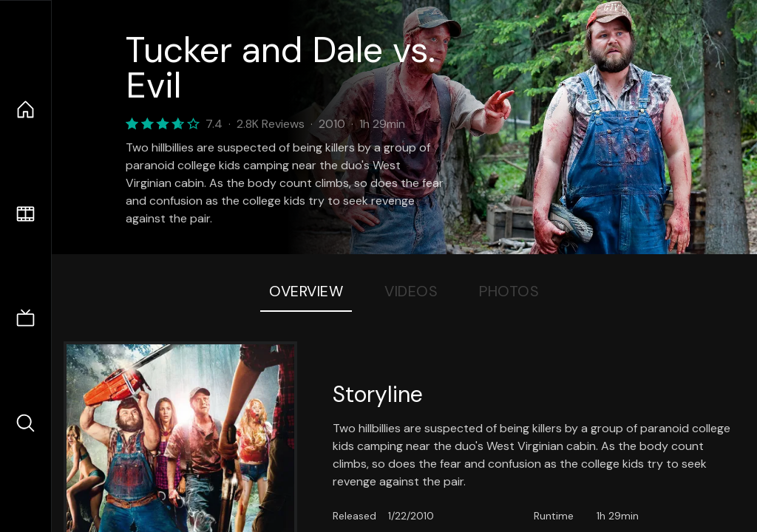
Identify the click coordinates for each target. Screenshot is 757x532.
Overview (306, 291)
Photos (509, 291)
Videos (411, 291)
